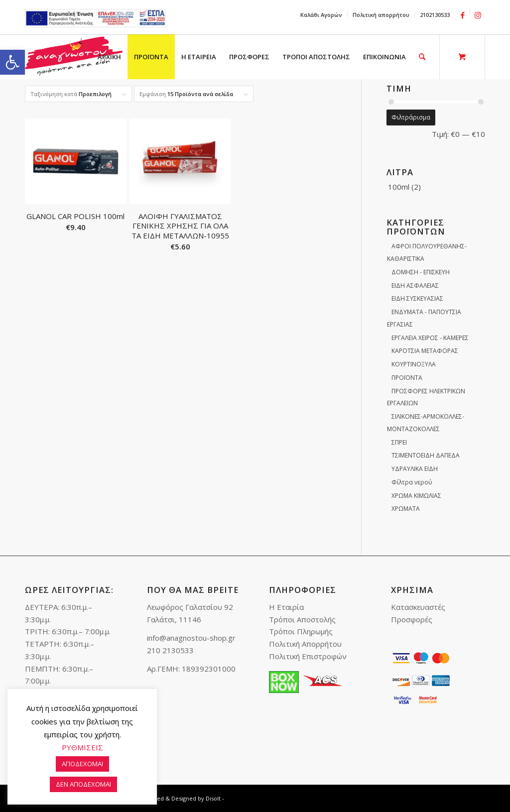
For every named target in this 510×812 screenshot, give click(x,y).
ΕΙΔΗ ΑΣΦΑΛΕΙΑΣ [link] (415, 286)
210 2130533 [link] (170, 650)
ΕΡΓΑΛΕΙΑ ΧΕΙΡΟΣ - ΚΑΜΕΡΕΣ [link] (430, 338)
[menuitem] (321, 15)
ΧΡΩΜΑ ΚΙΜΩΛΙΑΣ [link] (416, 496)
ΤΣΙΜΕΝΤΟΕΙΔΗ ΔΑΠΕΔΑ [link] (426, 455)
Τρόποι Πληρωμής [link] (301, 631)
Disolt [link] (213, 798)
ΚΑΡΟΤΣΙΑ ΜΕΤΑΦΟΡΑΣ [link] (425, 351)
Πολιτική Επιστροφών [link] (308, 656)
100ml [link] (399, 187)
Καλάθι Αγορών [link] (321, 15)
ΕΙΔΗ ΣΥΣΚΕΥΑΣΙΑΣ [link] (417, 298)
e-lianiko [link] (95, 18)
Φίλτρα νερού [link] (412, 482)
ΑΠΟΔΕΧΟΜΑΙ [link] (82, 764)
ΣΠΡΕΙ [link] (399, 442)
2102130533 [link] (435, 15)
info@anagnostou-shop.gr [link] (191, 638)
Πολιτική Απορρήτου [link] (305, 644)
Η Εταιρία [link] (286, 607)
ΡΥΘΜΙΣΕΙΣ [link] (82, 747)
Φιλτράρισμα (411, 117)
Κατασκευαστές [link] (418, 607)
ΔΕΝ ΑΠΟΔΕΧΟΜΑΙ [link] (83, 784)
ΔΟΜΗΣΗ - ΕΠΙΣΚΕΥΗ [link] (421, 272)
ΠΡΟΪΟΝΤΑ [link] (407, 378)
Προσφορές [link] (412, 619)
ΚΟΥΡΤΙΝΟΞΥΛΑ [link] (414, 364)
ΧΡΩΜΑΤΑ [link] (406, 509)
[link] (12, 62)
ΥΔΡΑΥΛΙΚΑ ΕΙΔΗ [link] (415, 469)
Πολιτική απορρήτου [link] (381, 15)
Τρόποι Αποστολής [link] (302, 619)
